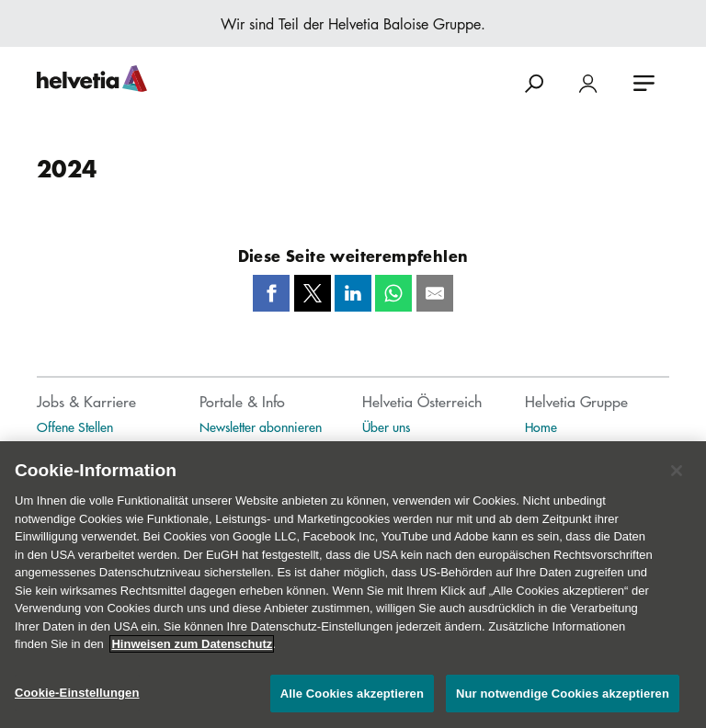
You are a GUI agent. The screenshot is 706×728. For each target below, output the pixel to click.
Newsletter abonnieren (261, 427)
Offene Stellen (75, 427)
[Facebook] (271, 293)
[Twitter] (313, 293)
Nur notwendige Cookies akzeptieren (563, 700)
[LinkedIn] (353, 293)
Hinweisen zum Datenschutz (192, 650)
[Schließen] (677, 477)
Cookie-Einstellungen (77, 699)
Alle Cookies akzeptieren (352, 700)
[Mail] (435, 293)
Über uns (386, 427)
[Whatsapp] (393, 293)
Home (541, 427)
